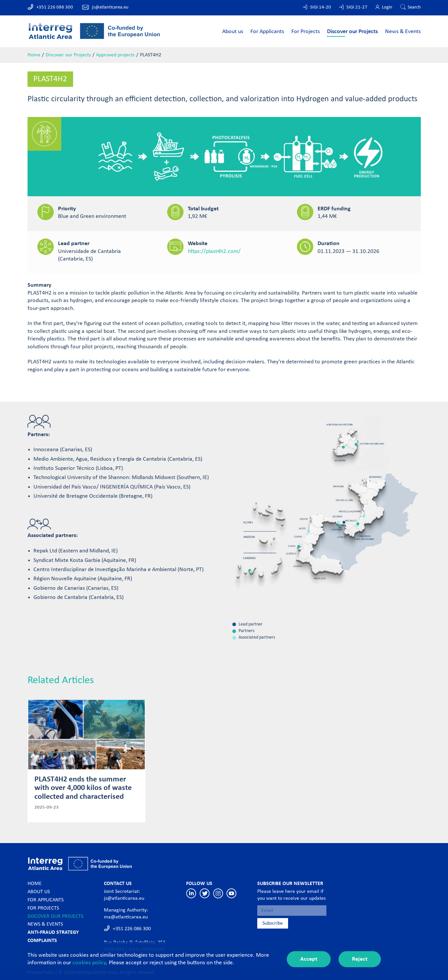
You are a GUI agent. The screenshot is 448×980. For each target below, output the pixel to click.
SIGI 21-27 (357, 7)
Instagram (218, 893)
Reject (360, 959)
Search (414, 7)
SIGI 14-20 (321, 7)
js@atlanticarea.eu (110, 7)
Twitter (205, 893)
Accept (309, 959)
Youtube (232, 893)
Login (387, 7)
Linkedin (191, 893)
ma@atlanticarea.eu (126, 917)
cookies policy (89, 963)
